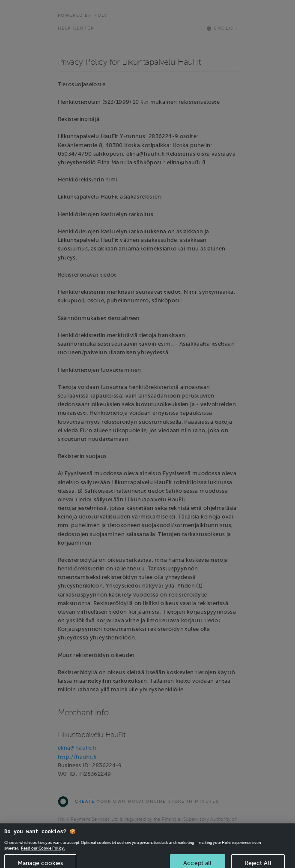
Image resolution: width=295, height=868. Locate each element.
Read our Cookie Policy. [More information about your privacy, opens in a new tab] (43, 852)
